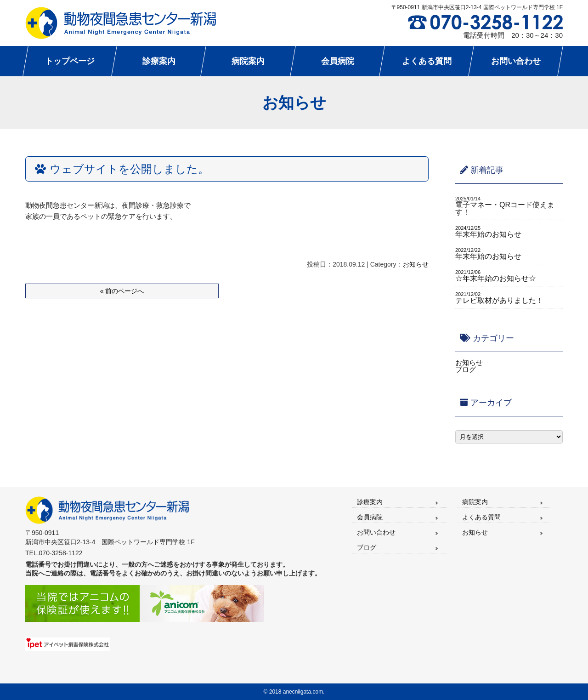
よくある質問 (481, 517)
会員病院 (370, 517)
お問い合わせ (376, 532)
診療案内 (370, 502)
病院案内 (475, 502)
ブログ (466, 369)
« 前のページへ (122, 291)
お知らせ (416, 264)
